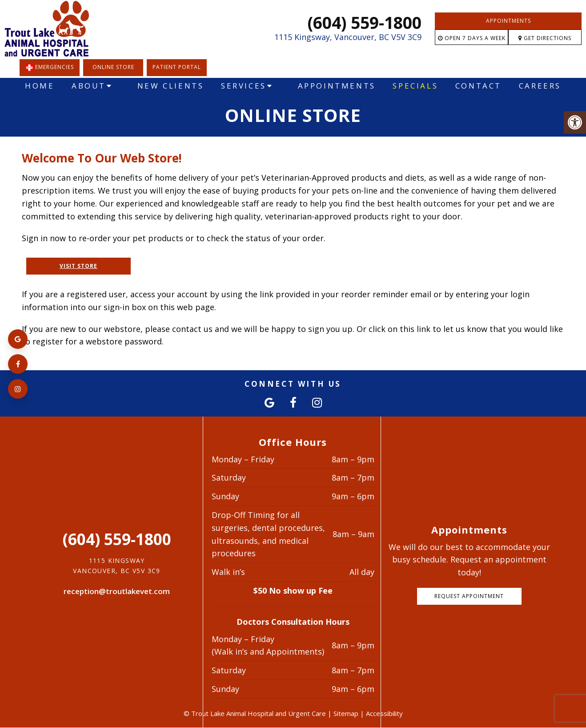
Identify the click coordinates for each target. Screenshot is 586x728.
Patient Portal (177, 67)
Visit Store (78, 266)
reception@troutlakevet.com (117, 591)
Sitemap (346, 713)
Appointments (508, 21)
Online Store (113, 67)
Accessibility (384, 713)
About (89, 86)
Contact (478, 86)
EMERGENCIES (50, 68)
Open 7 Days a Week (472, 38)
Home (40, 86)
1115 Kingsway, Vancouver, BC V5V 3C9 (348, 37)
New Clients (171, 86)
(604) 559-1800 (365, 22)
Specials (415, 86)
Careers (540, 86)
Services (244, 86)
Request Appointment (469, 596)
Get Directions (545, 38)
